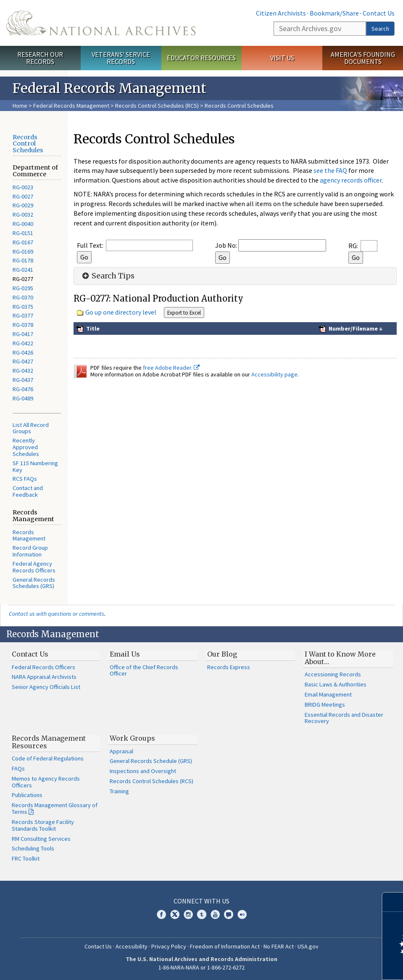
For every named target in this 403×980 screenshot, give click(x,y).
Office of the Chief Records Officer (144, 670)
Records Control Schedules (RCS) (157, 106)
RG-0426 (23, 352)
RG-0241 (23, 270)
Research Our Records (40, 58)
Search (380, 29)
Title (92, 328)
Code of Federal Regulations (48, 758)
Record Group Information (30, 551)
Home (20, 106)
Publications (27, 795)
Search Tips (107, 276)
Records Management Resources (49, 742)
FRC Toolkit (26, 858)
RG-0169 (23, 252)
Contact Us (379, 13)
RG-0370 (23, 297)
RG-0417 (23, 334)
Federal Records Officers (43, 667)
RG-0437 (23, 380)
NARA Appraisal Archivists (44, 677)
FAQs (18, 768)
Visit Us (282, 58)
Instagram (188, 914)
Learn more (328, 965)
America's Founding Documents (363, 58)
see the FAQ (330, 170)
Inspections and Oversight (143, 771)
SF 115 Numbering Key (35, 466)
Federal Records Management (71, 106)
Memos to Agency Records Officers (46, 782)
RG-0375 (23, 307)
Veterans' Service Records (121, 58)
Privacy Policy (169, 946)
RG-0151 (23, 233)
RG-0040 (23, 224)
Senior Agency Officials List (46, 687)
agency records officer (351, 180)
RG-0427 (23, 361)
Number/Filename (353, 328)
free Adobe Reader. (171, 368)
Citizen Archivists (281, 13)
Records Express (229, 667)
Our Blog (222, 654)
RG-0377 (23, 315)
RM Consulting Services (41, 839)
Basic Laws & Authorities (336, 684)
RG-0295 (23, 288)
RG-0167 (23, 242)
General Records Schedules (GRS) (34, 583)
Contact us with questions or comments (57, 614)
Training (119, 791)
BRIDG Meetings (325, 705)
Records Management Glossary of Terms (55, 808)
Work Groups (132, 738)
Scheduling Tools (33, 848)
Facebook (161, 914)
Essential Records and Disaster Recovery (344, 718)
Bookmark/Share (334, 13)
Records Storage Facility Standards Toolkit (43, 825)
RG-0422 (23, 343)
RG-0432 (23, 371)
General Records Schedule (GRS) (151, 761)
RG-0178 (23, 260)
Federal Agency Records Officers (34, 567)
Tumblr (202, 914)
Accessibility (132, 946)
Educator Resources (201, 58)
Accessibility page (274, 374)
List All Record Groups (31, 428)
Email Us (125, 654)
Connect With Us (201, 901)
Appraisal (121, 751)
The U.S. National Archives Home (101, 23)
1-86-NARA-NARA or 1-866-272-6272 (201, 967)
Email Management (328, 694)
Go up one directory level (121, 312)
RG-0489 (23, 398)
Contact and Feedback (28, 491)
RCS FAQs (25, 479)
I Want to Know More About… (340, 658)
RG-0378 (23, 325)
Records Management (29, 535)
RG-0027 (23, 196)
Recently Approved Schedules (26, 447)
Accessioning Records (333, 674)
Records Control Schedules (28, 144)
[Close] (393, 902)
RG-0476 (23, 389)
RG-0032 (23, 215)
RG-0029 (23, 205)
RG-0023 (23, 187)
